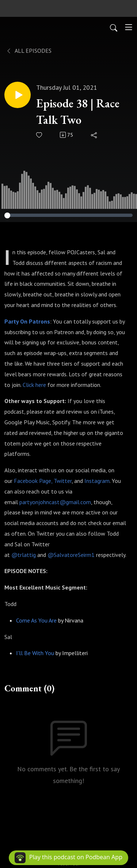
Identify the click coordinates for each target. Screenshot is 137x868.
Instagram (97, 481)
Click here (34, 385)
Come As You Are (36, 620)
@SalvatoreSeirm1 (71, 555)
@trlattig (24, 555)
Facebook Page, (33, 481)
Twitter (63, 481)
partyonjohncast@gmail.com (55, 502)
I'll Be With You (35, 653)
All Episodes (29, 51)
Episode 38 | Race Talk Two (78, 112)
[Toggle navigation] (129, 27)
